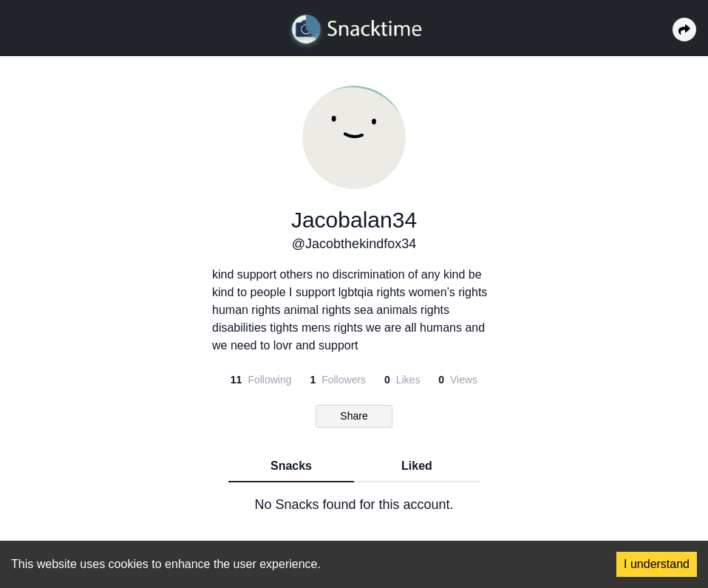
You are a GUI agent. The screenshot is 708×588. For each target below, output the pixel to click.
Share (354, 416)
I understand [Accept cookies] (657, 564)
